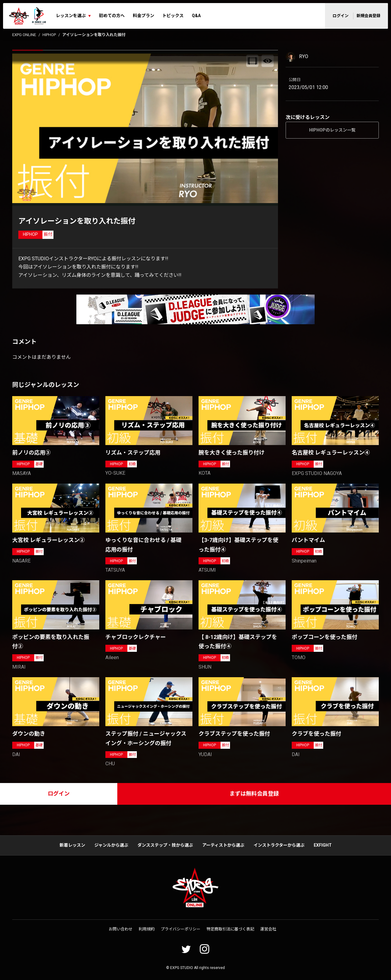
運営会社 (268, 929)
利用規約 (147, 929)
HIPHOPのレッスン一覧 (332, 130)
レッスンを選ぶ (71, 16)
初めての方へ (112, 16)
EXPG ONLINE (24, 35)
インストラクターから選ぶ (279, 845)
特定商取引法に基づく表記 (230, 929)
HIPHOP (49, 35)
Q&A (196, 16)
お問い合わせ (121, 929)
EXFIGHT (323, 845)
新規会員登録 (368, 16)
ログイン (341, 16)
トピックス (173, 16)
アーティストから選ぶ (223, 845)
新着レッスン (72, 845)
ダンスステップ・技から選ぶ (165, 845)
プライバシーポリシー (181, 929)
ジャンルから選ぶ (111, 845)
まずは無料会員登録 (254, 794)
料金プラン (144, 16)
